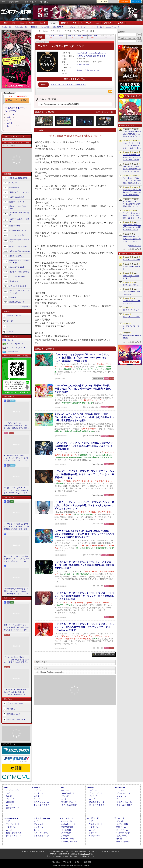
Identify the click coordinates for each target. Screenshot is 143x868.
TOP (6, 23)
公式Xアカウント (15, 2)
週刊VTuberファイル (17, 202)
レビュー (11, 120)
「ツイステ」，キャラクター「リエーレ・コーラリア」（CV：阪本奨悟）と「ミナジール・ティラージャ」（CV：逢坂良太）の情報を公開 (82, 358)
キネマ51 (13, 297)
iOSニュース (6, 27)
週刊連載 (10, 802)
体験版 (10, 123)
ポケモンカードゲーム (131, 285)
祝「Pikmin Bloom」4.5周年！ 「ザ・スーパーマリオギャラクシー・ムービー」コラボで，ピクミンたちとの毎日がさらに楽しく (16, 458)
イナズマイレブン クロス (131, 327)
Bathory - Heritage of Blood (131, 318)
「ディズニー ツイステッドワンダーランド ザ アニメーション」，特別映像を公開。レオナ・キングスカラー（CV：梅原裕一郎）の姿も (84, 474)
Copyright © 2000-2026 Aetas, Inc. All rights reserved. (71, 865)
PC (14, 23)
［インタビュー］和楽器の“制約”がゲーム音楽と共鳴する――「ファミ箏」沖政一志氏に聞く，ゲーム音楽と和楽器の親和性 (16, 692)
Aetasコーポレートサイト (16, 719)
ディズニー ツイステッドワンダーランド (68, 84)
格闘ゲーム (121, 827)
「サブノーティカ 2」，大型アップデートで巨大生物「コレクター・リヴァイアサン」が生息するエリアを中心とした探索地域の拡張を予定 (132, 216)
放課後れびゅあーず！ (18, 302)
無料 (98, 70)
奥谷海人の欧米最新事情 (18, 178)
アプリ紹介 (66, 833)
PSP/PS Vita (120, 788)
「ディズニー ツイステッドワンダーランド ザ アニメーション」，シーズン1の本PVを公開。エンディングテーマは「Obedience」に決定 (84, 627)
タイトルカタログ (41, 805)
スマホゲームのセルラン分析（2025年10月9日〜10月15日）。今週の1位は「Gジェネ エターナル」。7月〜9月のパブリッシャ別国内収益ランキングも (84, 534)
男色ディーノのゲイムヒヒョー (19, 207)
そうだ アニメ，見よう (18, 235)
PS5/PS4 (32, 23)
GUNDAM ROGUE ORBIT (131, 268)
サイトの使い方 (31, 2)
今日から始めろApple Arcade (20, 251)
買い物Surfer (14, 281)
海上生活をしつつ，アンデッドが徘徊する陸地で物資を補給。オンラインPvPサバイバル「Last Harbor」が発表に (132, 204)
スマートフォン (66, 818)
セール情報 (45, 27)
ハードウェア (86, 23)
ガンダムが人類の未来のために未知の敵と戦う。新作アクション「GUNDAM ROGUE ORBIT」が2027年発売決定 (132, 134)
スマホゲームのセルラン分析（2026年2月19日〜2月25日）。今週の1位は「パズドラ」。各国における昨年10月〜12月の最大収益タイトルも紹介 (84, 417)
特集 (9, 117)
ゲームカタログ (123, 841)
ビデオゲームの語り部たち (19, 272)
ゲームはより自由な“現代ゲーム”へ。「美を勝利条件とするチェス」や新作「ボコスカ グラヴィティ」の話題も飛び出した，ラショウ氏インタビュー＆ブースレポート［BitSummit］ (17, 660)
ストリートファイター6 (131, 260)
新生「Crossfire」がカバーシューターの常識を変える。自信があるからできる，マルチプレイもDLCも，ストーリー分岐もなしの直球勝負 (16, 627)
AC (98, 23)
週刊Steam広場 (15, 226)
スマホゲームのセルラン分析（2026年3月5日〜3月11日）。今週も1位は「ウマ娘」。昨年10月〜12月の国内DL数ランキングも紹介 (84, 389)
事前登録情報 (67, 827)
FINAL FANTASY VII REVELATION (131, 293)
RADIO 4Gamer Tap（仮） (19, 230)
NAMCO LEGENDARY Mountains (132, 336)
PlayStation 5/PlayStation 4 (16, 348)
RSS (3, 2)
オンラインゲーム (14, 790)
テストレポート (96, 824)
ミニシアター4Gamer (17, 277)
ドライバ (10, 331)
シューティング (123, 833)
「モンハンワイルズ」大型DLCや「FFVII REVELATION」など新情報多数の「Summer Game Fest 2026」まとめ (132, 192)
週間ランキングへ (135, 246)
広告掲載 (88, 862)
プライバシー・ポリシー (72, 862)
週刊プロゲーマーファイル (19, 192)
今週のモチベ (14, 188)
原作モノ (80, 70)
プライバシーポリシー (15, 703)
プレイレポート (68, 793)
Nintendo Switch (12, 352)
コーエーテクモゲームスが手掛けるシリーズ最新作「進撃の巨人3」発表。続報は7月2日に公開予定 (132, 227)
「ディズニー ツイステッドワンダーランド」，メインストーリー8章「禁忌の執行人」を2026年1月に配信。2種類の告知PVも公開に (84, 565)
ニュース (11, 114)
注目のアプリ (58, 27)
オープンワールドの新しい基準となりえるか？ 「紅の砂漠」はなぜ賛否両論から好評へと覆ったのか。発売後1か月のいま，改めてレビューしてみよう (17, 527)
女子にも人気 (90, 70)
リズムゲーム (122, 836)
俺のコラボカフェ (16, 256)
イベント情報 (122, 824)
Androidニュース (21, 27)
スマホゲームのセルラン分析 (19, 214)
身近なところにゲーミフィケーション (19, 292)
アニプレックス (83, 56)
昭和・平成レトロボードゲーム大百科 (19, 262)
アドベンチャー (83, 64)
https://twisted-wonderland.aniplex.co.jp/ (91, 53)
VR (75, 23)
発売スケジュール (41, 802)
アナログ (108, 23)
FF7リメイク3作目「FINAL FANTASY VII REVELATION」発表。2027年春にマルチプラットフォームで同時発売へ (132, 157)
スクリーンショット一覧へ (105, 112)
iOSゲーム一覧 (96, 27)
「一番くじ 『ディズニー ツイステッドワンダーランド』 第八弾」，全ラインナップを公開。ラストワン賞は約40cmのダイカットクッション (84, 505)
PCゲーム (10, 340)
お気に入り (113, 1)
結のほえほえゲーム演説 (18, 246)
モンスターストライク (131, 310)
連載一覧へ (26, 307)
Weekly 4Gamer (15, 183)
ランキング (136, 1)
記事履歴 (125, 1)
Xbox (22, 23)
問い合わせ (44, 2)
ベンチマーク (95, 836)
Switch (43, 23)
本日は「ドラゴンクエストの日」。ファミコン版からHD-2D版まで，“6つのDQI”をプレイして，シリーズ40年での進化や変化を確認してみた (16, 490)
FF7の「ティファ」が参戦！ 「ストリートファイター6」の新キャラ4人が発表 (132, 146)
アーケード (119, 818)
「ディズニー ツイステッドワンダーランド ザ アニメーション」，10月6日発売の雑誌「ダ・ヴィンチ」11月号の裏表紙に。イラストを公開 (84, 596)
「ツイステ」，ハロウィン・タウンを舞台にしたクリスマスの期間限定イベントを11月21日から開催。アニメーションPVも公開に (84, 446)
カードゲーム (122, 830)
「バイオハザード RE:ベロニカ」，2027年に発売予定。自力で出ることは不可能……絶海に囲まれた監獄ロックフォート (132, 181)
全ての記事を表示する (104, 654)
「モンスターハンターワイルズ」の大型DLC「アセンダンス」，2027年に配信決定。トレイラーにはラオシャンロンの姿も (132, 169)
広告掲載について (14, 714)
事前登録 (34, 27)
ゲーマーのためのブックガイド (19, 241)
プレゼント (11, 321)
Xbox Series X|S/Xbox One (16, 344)
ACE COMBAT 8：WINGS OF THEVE (132, 302)
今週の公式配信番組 (17, 197)
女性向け (65, 23)
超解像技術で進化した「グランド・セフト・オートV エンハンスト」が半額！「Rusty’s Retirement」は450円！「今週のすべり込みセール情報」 (132, 239)
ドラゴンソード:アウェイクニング (131, 277)
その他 (119, 839)
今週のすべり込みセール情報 (19, 220)
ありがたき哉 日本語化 (18, 286)
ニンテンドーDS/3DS (41, 818)
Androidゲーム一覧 (112, 27)
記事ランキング (13, 808)
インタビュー (72, 27)
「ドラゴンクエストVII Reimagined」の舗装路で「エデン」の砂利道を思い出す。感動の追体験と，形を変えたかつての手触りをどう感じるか (16, 426)
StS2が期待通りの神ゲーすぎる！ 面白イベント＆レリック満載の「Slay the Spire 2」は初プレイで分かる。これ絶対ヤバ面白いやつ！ (17, 591)
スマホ (53, 23)
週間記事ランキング (14, 315)
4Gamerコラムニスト (17, 267)
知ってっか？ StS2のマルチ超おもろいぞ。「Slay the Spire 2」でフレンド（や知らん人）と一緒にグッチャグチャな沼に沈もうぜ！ (17, 559)
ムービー (84, 27)
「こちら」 (85, 854)
